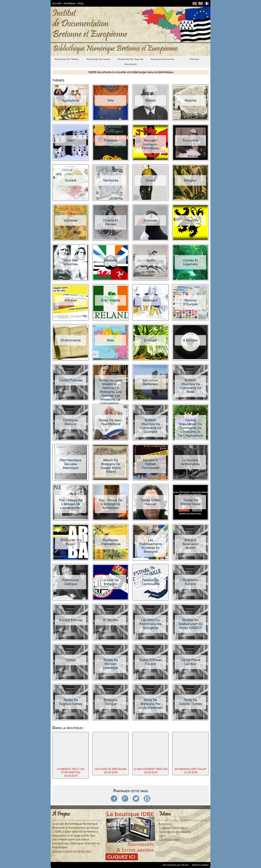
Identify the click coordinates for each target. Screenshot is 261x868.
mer (70, 140)
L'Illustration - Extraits (190, 582)
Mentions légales (200, 865)
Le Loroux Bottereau (150, 382)
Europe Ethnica (71, 620)
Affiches (70, 300)
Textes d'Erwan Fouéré (150, 662)
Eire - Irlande (111, 300)
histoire (190, 101)
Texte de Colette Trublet (190, 702)
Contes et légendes (190, 262)
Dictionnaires (71, 340)
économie (190, 140)
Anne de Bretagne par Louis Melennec (150, 704)
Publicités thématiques (111, 542)
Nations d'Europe (190, 302)
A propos (165, 824)
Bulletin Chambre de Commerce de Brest (190, 386)
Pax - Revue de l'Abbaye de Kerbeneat (111, 504)
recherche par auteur (99, 59)
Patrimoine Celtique (70, 582)
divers (150, 180)
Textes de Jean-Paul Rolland (111, 422)
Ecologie (150, 340)
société (71, 180)
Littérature (190, 220)
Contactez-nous (169, 840)
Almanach (150, 300)
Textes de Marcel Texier (190, 502)
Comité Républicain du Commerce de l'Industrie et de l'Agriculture (190, 428)
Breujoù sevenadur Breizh (190, 544)
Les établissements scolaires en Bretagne (150, 546)
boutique (69, 3)
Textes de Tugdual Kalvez (71, 702)
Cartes (71, 660)
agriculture (70, 101)
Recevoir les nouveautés (175, 832)
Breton (150, 101)
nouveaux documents (163, 59)
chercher (194, 59)
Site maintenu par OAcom (176, 865)
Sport (150, 260)
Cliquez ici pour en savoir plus (72, 851)
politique (111, 140)
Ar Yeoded (110, 620)
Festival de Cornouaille (150, 582)
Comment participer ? (173, 828)
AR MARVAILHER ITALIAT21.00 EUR (190, 771)
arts (111, 101)
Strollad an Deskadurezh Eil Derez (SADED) (190, 624)
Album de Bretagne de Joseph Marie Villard (110, 466)
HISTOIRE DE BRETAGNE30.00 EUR (111, 771)
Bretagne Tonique (111, 702)
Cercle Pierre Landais (190, 662)
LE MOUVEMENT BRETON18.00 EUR (150, 771)
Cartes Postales (71, 380)
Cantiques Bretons (71, 422)
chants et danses (111, 222)
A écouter (190, 340)
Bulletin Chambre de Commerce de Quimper (150, 426)
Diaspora (110, 260)
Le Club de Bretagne (110, 582)
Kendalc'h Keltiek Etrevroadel (150, 464)
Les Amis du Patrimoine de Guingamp (150, 624)
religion (190, 180)
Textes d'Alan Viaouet (150, 502)
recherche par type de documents (130, 62)
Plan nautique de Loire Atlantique (70, 464)
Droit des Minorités (70, 262)
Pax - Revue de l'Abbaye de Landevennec (71, 504)
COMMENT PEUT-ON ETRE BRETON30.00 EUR (71, 773)
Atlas (110, 340)
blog (81, 3)
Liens (162, 836)
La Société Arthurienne (190, 462)
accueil (57, 3)
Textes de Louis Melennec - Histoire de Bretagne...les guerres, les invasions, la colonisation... (111, 392)
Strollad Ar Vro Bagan (71, 542)
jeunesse (71, 220)
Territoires (110, 180)
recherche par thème (67, 59)
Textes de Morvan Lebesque (110, 664)
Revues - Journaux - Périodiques (150, 144)
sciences (150, 220)
